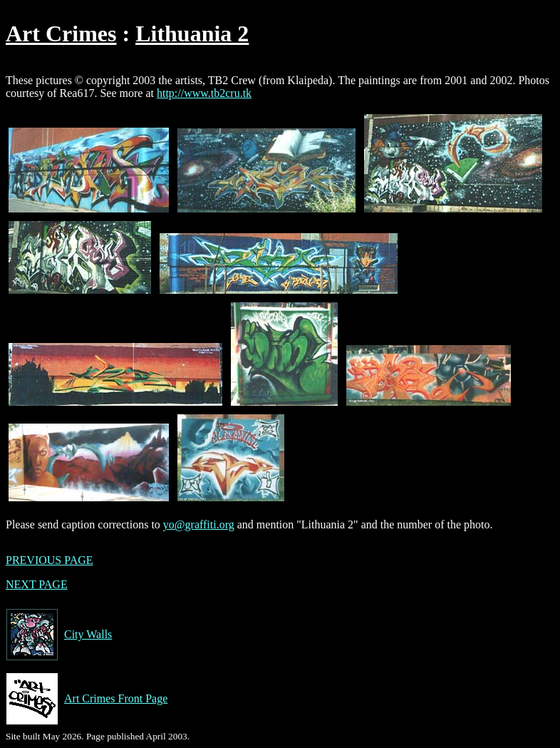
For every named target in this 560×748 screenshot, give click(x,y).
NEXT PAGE (37, 584)
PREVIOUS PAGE (50, 560)
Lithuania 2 (192, 34)
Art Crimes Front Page (87, 699)
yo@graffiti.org (199, 524)
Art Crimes (61, 34)
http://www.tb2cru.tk (204, 93)
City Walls (59, 635)
